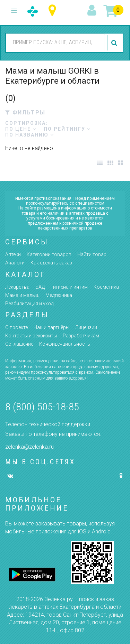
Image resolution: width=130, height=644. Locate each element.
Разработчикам (81, 336)
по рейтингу (67, 129)
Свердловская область (54, 11)
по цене (21, 129)
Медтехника (59, 295)
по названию (30, 135)
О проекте (16, 327)
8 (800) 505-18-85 (42, 407)
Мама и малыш (22, 295)
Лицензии (86, 327)
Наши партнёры (51, 327)
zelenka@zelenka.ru (29, 447)
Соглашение (19, 344)
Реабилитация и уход (29, 304)
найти (115, 43)
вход (93, 11)
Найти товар (92, 254)
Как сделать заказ (51, 263)
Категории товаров (49, 254)
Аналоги (15, 263)
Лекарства (17, 287)
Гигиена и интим (69, 287)
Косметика (106, 287)
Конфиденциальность (65, 344)
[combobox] (55, 43)
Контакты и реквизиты (31, 336)
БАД (40, 287)
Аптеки (13, 254)
